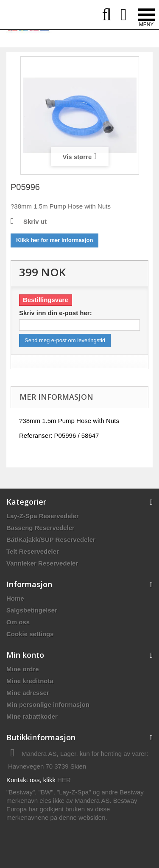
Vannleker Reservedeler (42, 563)
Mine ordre (23, 669)
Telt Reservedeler (33, 551)
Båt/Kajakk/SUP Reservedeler (51, 540)
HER (64, 780)
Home (15, 598)
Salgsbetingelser (32, 610)
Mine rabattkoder (32, 716)
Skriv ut (35, 221)
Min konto (25, 655)
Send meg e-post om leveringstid (65, 340)
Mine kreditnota (30, 681)
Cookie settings (30, 634)
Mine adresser (28, 693)
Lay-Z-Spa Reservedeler (43, 516)
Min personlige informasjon (48, 705)
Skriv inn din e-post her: (56, 313)
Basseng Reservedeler (40, 528)
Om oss (18, 622)
